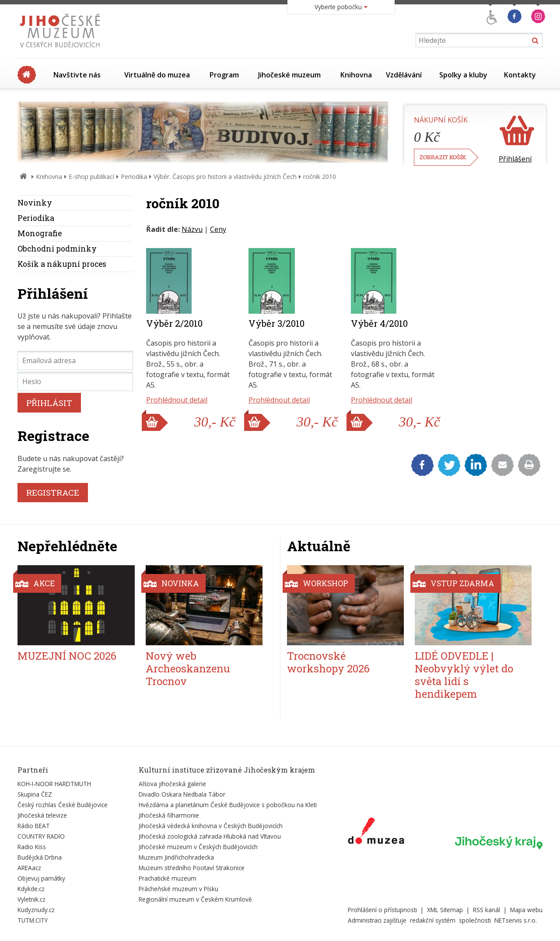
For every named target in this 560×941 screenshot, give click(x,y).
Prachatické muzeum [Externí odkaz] (168, 878)
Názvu (192, 229)
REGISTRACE (53, 492)
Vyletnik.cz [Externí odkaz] (31, 899)
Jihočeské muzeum (289, 75)
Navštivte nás (77, 75)
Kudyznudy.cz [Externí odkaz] (36, 910)
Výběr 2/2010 (174, 323)
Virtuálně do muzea (157, 75)
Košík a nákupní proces (62, 264)
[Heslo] (75, 381)
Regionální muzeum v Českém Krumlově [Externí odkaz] (195, 899)
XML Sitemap (445, 910)
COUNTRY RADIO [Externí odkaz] (41, 836)
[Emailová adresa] (75, 360)
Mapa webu (526, 910)
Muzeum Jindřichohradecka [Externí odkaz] (176, 857)
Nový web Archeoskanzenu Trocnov (188, 668)
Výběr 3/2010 (276, 323)
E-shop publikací (91, 177)
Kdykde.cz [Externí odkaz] (31, 889)
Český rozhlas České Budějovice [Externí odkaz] (63, 805)
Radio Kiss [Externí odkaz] (32, 847)
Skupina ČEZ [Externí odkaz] (35, 794)
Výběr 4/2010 (379, 323)
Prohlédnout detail (177, 400)
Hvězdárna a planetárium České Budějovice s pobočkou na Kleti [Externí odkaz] (228, 805)
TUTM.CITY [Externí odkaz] (33, 920)
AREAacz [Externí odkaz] (29, 868)
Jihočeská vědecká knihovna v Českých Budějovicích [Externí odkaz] (211, 826)
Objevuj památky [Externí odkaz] (41, 878)
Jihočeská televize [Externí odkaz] (42, 815)
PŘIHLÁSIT (49, 403)
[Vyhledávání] (479, 40)
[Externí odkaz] (376, 833)
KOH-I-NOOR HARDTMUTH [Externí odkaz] (54, 784)
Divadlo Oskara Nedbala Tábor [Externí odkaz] (182, 794)
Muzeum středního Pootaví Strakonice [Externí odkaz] (192, 868)
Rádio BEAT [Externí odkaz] (34, 826)
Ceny (218, 229)
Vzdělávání (404, 75)
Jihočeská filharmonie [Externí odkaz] (169, 815)
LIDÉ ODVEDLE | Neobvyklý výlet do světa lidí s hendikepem (464, 675)
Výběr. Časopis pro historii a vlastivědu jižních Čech (225, 177)
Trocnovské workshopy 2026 (328, 662)
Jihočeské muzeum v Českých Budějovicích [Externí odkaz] (198, 847)
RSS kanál (486, 910)
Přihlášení (515, 159)
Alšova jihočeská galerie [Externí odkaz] (172, 784)
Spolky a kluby (463, 75)
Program (224, 75)
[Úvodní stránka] (62, 50)
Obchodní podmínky (57, 249)
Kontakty (520, 75)
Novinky (35, 203)
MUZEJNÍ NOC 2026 (67, 656)
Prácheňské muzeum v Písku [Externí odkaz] (178, 889)
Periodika (134, 177)
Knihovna (356, 75)
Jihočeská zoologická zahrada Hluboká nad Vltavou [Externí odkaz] (210, 836)
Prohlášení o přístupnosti (382, 910)
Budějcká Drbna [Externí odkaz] (40, 857)
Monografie (40, 233)
